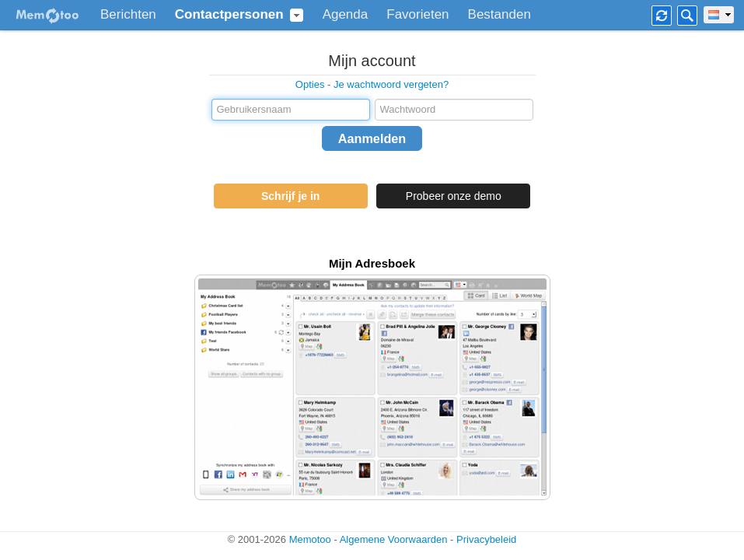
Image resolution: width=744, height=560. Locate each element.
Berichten (128, 15)
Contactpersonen (229, 15)
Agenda (346, 15)
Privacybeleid (486, 539)
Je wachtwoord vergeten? (391, 84)
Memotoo (310, 539)
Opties (310, 84)
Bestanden (499, 15)
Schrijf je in (290, 196)
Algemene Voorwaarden (394, 539)
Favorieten (417, 15)
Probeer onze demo (454, 196)
